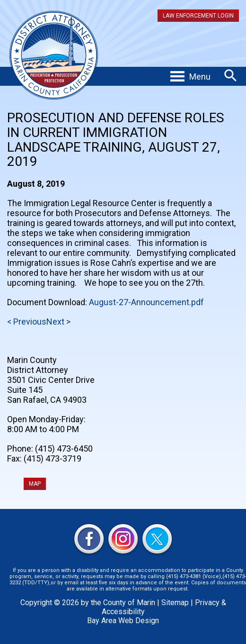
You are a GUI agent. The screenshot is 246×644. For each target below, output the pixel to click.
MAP (35, 484)
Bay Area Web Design (123, 621)
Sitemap (175, 603)
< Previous (27, 322)
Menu (200, 77)
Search (231, 76)
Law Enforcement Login (198, 16)
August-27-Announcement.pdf (146, 302)
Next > (58, 322)
